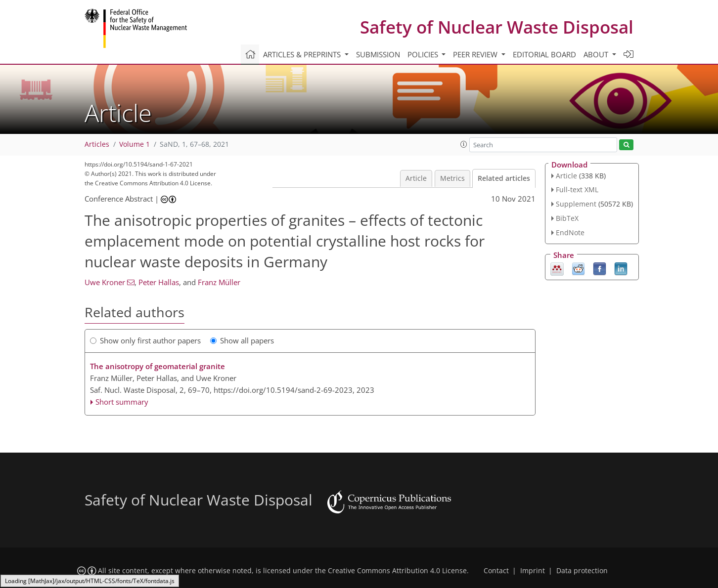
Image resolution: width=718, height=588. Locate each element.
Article (416, 178)
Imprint (533, 571)
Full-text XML (577, 189)
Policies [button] (424, 54)
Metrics (452, 178)
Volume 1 (135, 144)
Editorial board (544, 54)
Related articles (504, 178)
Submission (378, 54)
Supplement (576, 204)
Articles (97, 144)
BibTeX (567, 218)
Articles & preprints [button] (303, 54)
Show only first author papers (145, 340)
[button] (464, 144)
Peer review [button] (476, 54)
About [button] (597, 54)
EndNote (570, 232)
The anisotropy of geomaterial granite (157, 366)
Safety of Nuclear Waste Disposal (497, 27)
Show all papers (242, 340)
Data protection (582, 571)
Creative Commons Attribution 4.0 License (397, 571)
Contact (496, 571)
